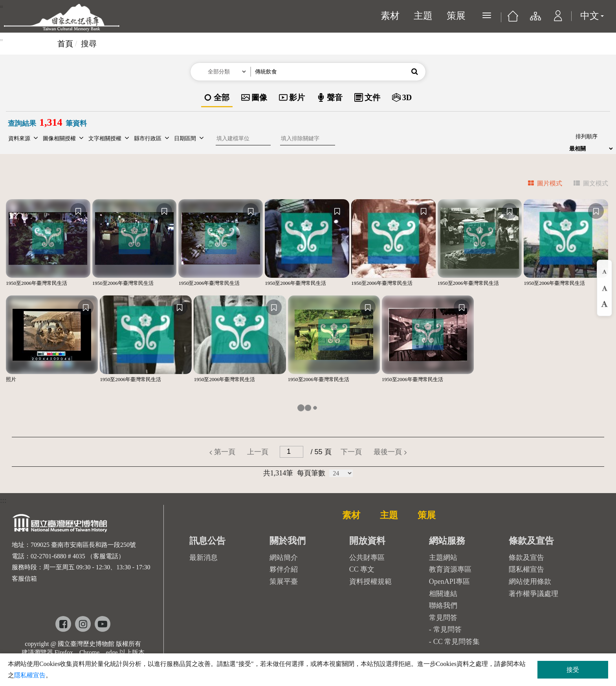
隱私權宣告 (526, 569)
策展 (456, 16)
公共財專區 (367, 558)
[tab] (540, 184)
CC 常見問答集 (457, 642)
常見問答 (447, 629)
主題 (423, 16)
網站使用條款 (530, 581)
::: (2, 6)
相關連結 (443, 594)
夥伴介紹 (284, 569)
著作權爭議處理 (533, 594)
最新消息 (203, 558)
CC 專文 (362, 569)
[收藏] (78, 211)
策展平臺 (284, 581)
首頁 (65, 44)
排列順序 (587, 137)
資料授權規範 (370, 581)
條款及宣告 (526, 558)
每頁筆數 (311, 473)
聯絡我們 (443, 605)
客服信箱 (24, 579)
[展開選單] (487, 15)
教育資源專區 (450, 569)
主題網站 (443, 558)
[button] (558, 20)
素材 (390, 16)
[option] (217, 98)
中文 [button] (592, 16)
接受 (573, 670)
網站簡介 (284, 558)
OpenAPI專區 (449, 581)
